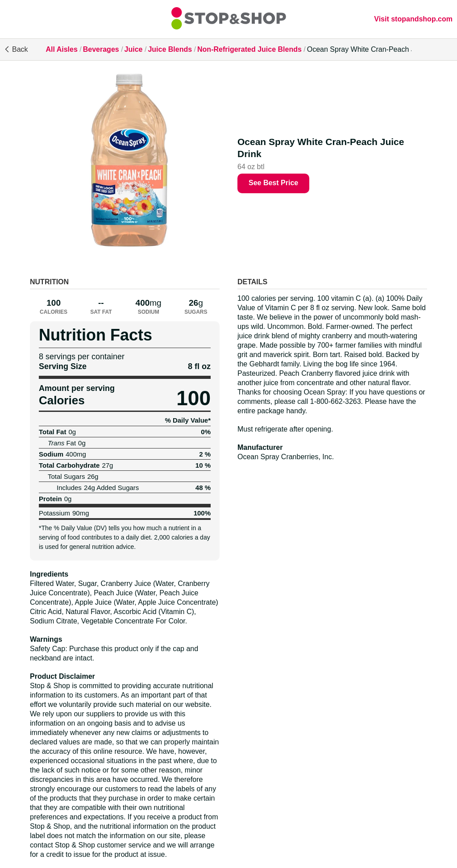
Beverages (101, 49)
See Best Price (273, 183)
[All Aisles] (228, 19)
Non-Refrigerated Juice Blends (249, 49)
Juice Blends (170, 49)
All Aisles (61, 49)
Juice (134, 49)
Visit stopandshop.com (413, 19)
